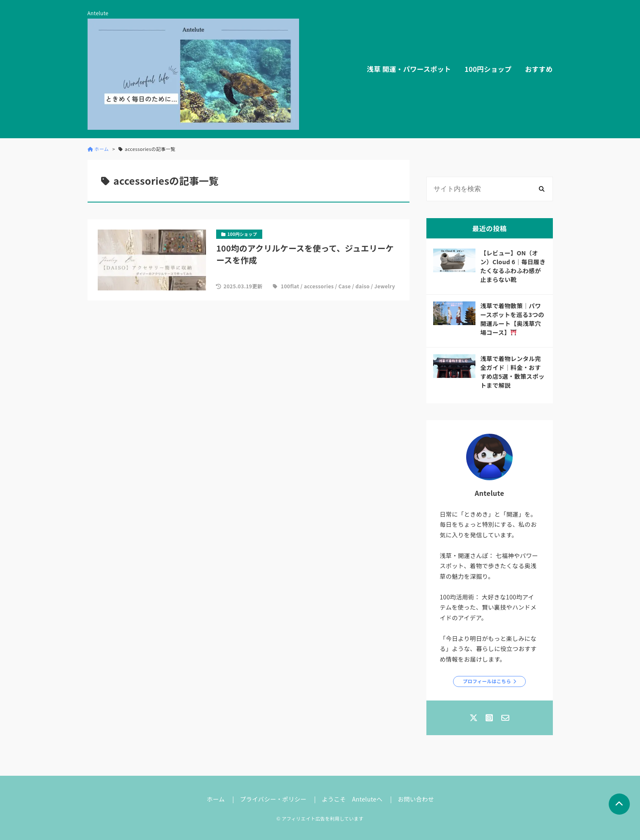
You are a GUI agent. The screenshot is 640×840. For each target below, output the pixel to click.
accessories (319, 286)
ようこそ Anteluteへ (352, 799)
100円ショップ (488, 69)
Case (345, 286)
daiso (363, 286)
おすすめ (539, 69)
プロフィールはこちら (487, 681)
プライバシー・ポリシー (273, 799)
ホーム (216, 799)
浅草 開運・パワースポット (409, 69)
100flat (290, 286)
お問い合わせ (416, 799)
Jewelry (385, 286)
